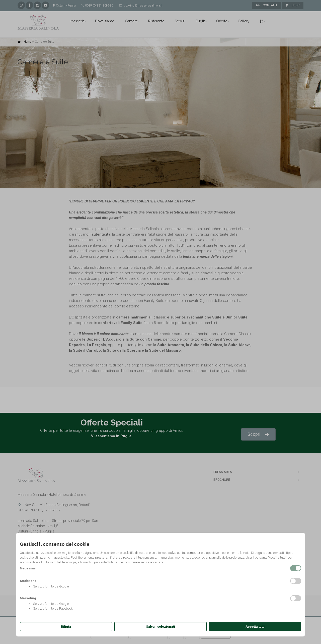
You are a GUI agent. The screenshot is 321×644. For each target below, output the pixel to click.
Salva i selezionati (160, 627)
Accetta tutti (255, 627)
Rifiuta (66, 627)
